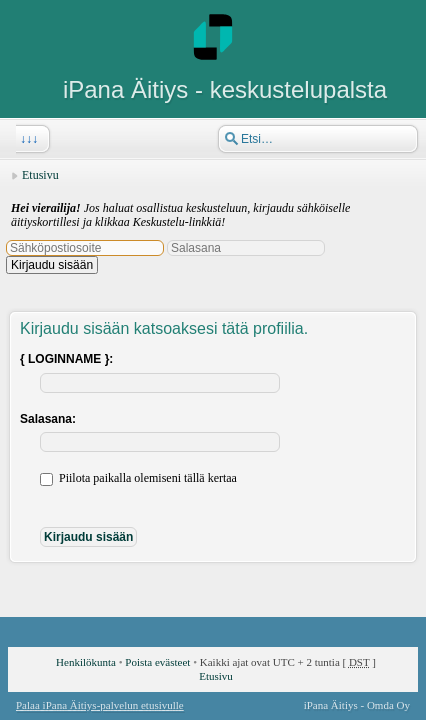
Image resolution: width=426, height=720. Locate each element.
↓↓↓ (27, 139)
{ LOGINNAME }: (66, 359)
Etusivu (40, 175)
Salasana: (48, 419)
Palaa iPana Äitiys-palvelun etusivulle (100, 705)
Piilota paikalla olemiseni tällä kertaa (138, 478)
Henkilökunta (86, 662)
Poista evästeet (157, 662)
